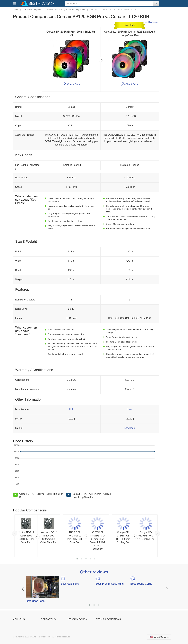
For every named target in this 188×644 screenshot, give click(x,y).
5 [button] (95, 559)
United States (159, 637)
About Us (19, 620)
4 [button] (90, 559)
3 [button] (86, 559)
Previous (15, 533)
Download (130, 428)
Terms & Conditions (108, 620)
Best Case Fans (35, 601)
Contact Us (48, 620)
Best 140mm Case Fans (110, 584)
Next (157, 533)
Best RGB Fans (70, 584)
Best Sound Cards (141, 584)
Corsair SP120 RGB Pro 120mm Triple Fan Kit (41, 496)
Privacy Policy (78, 620)
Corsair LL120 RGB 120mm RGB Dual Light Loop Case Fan (92, 496)
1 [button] (77, 559)
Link (71, 410)
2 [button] (82, 559)
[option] (37, 536)
